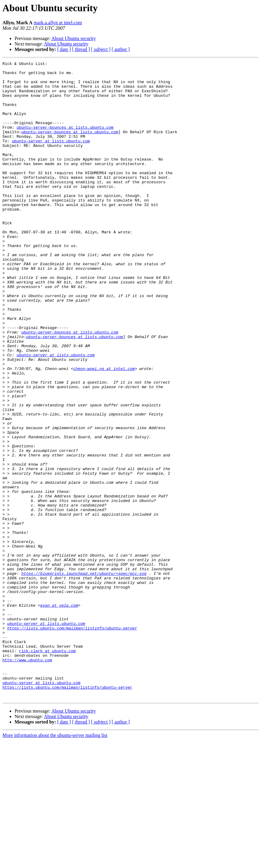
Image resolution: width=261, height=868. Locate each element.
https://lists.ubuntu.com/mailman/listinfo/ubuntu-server (72, 742)
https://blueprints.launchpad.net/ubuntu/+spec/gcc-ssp (84, 676)
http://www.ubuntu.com (27, 780)
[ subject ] (101, 49)
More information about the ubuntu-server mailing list (55, 863)
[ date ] (64, 49)
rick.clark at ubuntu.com (47, 769)
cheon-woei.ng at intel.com (104, 430)
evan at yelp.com (59, 714)
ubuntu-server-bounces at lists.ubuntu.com (65, 141)
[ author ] (121, 49)
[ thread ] (81, 49)
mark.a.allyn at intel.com (58, 23)
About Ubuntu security (74, 38)
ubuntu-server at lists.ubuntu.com (51, 157)
